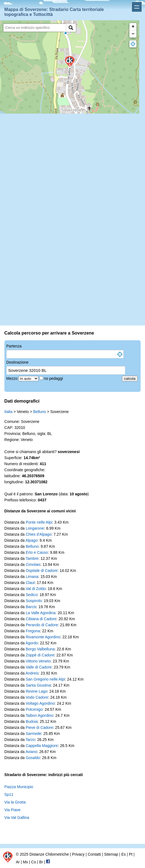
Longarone (35, 528)
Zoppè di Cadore (40, 655)
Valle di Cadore (39, 667)
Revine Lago (37, 691)
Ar (18, 862)
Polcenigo (34, 709)
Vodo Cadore (37, 697)
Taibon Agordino (39, 715)
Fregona (33, 631)
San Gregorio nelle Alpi (45, 679)
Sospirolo (34, 601)
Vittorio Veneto (38, 661)
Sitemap (111, 854)
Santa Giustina (38, 685)
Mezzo (12, 378)
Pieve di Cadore (39, 727)
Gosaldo (33, 758)
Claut (30, 583)
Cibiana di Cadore (41, 619)
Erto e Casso (37, 552)
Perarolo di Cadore (42, 625)
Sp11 (9, 794)
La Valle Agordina (41, 613)
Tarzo (30, 740)
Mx (25, 862)
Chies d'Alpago (39, 534)
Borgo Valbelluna (40, 649)
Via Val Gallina (17, 818)
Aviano (31, 752)
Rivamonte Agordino (43, 637)
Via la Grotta (15, 802)
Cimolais (33, 564)
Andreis (32, 673)
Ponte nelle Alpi (39, 522)
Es (123, 854)
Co (34, 862)
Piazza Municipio (19, 787)
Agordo (32, 643)
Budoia (32, 721)
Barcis (31, 607)
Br (41, 862)
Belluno (40, 412)
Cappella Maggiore (42, 746)
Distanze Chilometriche (49, 854)
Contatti (94, 854)
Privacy (78, 854)
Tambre (32, 558)
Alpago (32, 540)
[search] (35, 28)
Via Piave (12, 810)
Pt (131, 854)
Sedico (32, 595)
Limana (32, 577)
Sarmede (34, 734)
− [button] (133, 34)
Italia (8, 412)
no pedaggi (54, 378)
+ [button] (133, 27)
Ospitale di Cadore (42, 571)
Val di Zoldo (36, 589)
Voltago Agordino (40, 703)
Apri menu (137, 7)
